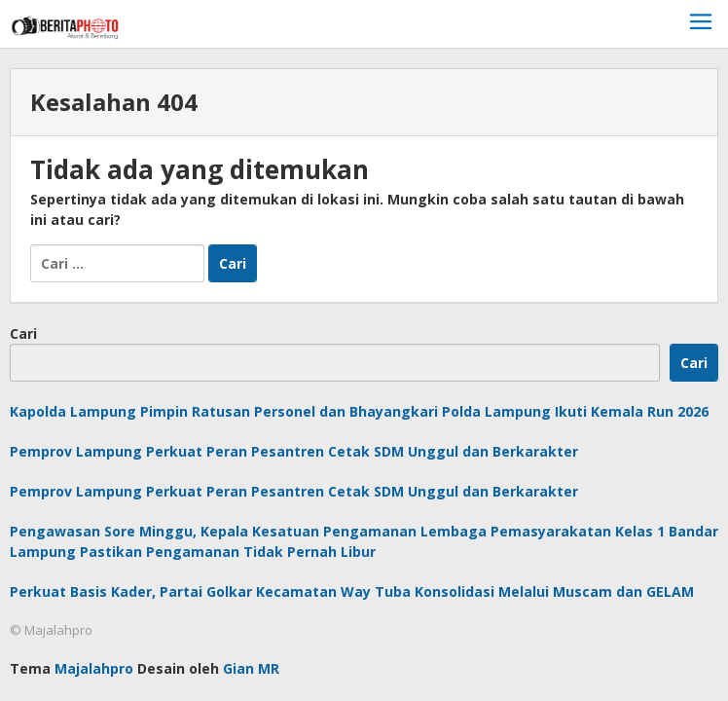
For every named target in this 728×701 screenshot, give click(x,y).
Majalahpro (94, 668)
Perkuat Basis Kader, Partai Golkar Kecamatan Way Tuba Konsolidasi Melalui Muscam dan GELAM (352, 591)
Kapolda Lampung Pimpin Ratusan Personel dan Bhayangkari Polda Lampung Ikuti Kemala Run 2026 (359, 411)
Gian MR (251, 668)
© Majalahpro (51, 630)
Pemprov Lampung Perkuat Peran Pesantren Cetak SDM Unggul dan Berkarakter (294, 451)
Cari (23, 333)
